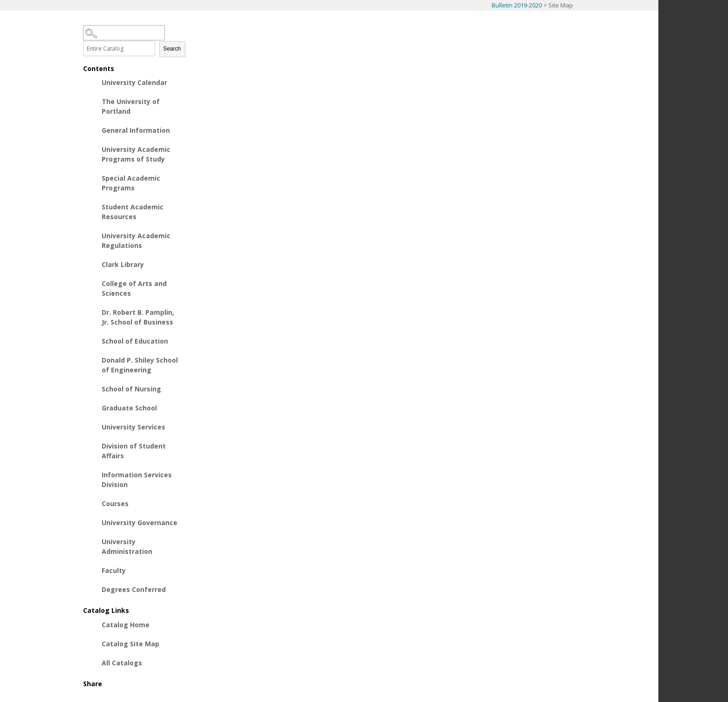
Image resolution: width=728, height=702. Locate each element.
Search (172, 49)
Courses (115, 504)
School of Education (135, 341)
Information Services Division (137, 480)
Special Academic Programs (131, 183)
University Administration (127, 546)
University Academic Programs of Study (136, 154)
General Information (136, 130)
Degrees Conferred (134, 589)
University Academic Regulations (136, 240)
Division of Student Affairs (134, 451)
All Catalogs (122, 663)
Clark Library (123, 264)
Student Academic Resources (133, 212)
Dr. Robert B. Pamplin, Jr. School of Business (138, 317)
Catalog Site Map (130, 644)
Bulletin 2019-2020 (517, 5)
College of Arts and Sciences (134, 288)
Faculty (114, 570)
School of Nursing (131, 389)
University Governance (140, 523)
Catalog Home (126, 625)
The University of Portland (131, 106)
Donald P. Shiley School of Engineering (140, 365)
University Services (133, 427)
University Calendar (134, 82)
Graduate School (129, 408)
